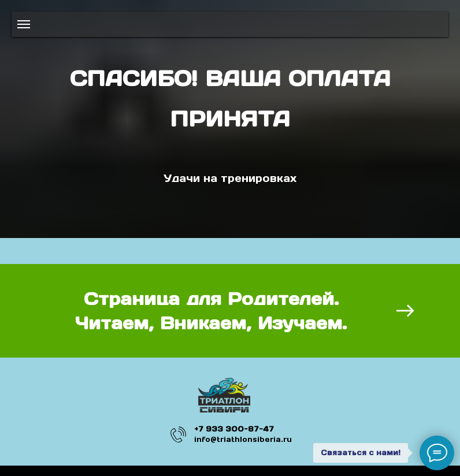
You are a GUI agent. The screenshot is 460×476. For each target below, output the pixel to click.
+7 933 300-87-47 (234, 429)
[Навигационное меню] (24, 24)
